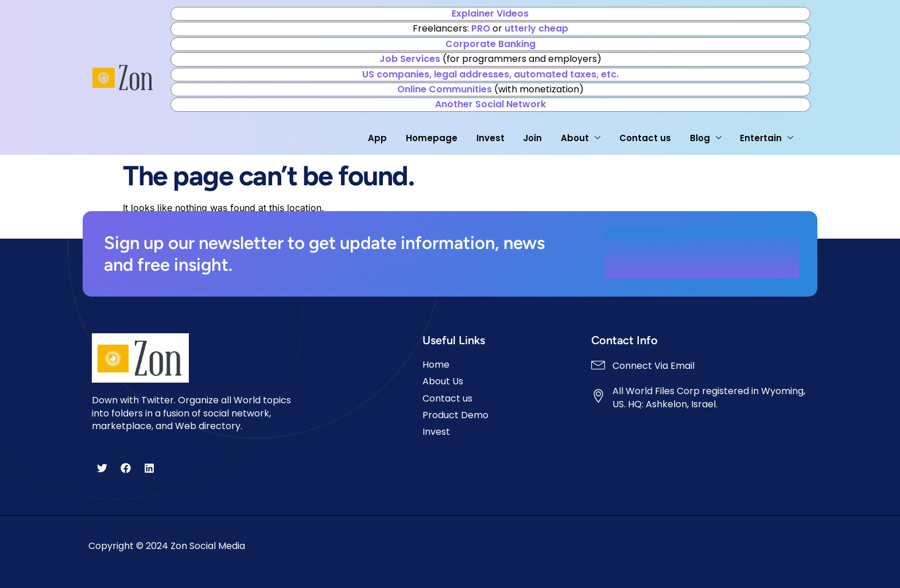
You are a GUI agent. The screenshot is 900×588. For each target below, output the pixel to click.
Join (531, 138)
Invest (489, 138)
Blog (705, 138)
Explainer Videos (490, 13)
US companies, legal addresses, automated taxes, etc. (490, 74)
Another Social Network (490, 104)
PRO (481, 28)
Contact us (644, 138)
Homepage (430, 138)
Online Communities (445, 89)
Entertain (766, 138)
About (579, 138)
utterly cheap (536, 28)
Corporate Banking (490, 44)
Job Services (410, 59)
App (376, 138)
